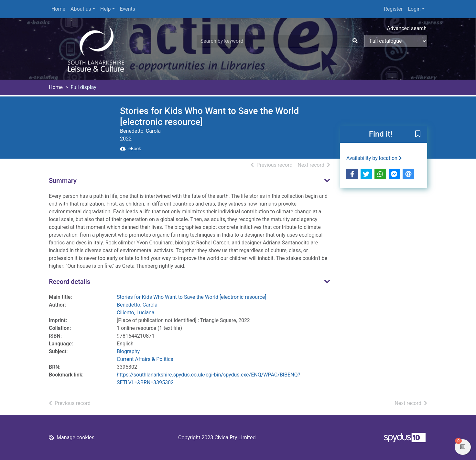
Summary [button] (63, 181)
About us (81, 9)
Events (128, 9)
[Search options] (396, 41)
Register (393, 9)
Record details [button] (70, 282)
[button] (418, 135)
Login (414, 9)
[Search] (355, 41)
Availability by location (374, 158)
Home (58, 9)
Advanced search (407, 28)
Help (106, 9)
